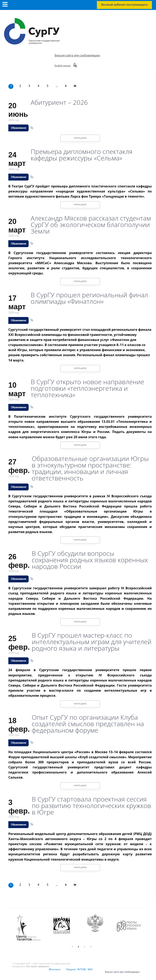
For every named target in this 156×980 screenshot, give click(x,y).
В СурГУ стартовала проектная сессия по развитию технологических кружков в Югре (91, 806)
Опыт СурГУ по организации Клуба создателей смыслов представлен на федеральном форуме (88, 724)
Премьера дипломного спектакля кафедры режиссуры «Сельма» (82, 155)
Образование (18, 128)
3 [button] (84, 947)
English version (63, 66)
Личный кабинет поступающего (124, 5)
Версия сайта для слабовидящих (77, 56)
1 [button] (72, 947)
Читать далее (80, 138)
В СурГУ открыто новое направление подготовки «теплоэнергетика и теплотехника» (87, 388)
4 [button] (91, 947)
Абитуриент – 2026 (59, 102)
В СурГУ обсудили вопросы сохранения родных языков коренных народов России (90, 560)
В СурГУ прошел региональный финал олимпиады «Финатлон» (89, 298)
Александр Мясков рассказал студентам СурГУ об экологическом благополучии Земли (91, 225)
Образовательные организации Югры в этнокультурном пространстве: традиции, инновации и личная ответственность (90, 468)
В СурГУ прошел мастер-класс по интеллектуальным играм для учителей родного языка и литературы (92, 642)
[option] (32, 928)
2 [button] (78, 947)
